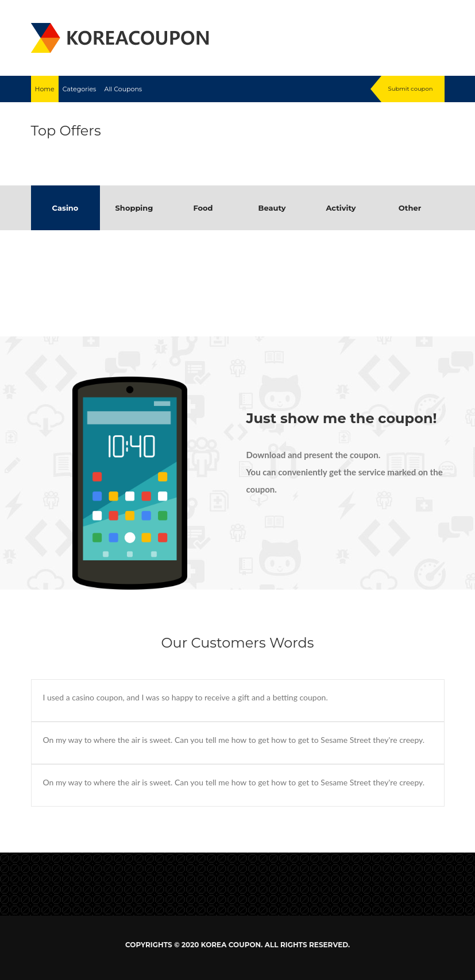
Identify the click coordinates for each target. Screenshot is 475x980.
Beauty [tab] (272, 208)
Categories (80, 89)
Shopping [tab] (134, 208)
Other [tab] (410, 208)
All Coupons (123, 89)
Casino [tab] (65, 208)
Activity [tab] (341, 208)
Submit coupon (411, 89)
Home (45, 89)
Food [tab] (203, 208)
